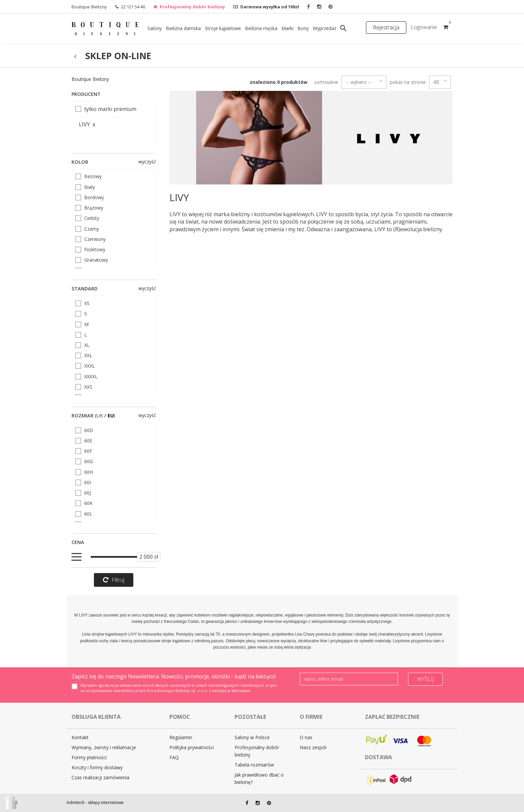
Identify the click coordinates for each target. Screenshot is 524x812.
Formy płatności (89, 757)
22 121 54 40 (133, 7)
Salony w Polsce (252, 737)
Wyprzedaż (325, 28)
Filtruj (114, 580)
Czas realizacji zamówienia (100, 777)
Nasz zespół (313, 747)
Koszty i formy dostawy (97, 767)
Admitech (76, 802)
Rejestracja (386, 27)
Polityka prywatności (192, 747)
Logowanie (424, 27)
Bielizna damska (183, 28)
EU (111, 416)
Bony (303, 28)
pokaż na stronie (408, 82)
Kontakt (80, 737)
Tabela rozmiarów (254, 765)
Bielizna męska (261, 28)
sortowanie (326, 82)
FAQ (174, 757)
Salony (155, 28)
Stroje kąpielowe (223, 28)
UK (100, 416)
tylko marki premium (106, 109)
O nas (306, 737)
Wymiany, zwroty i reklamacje (104, 747)
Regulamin (181, 737)
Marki (287, 28)
